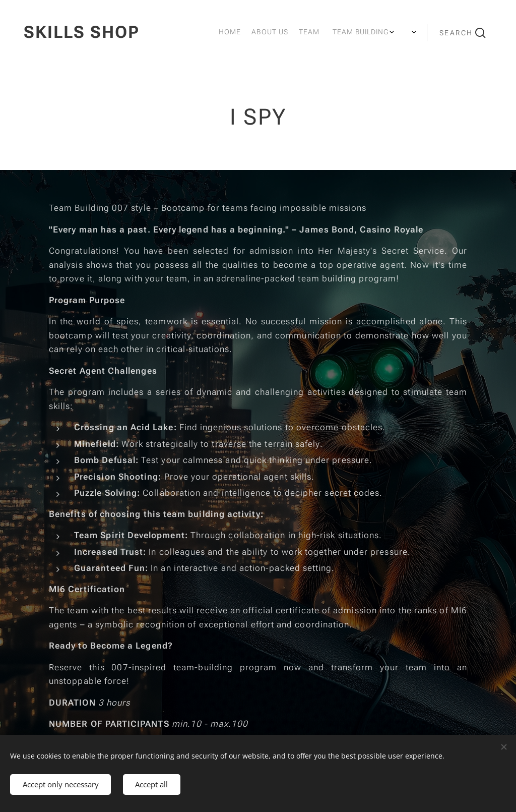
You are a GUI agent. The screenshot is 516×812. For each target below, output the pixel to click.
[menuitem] (322, 33)
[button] (463, 33)
